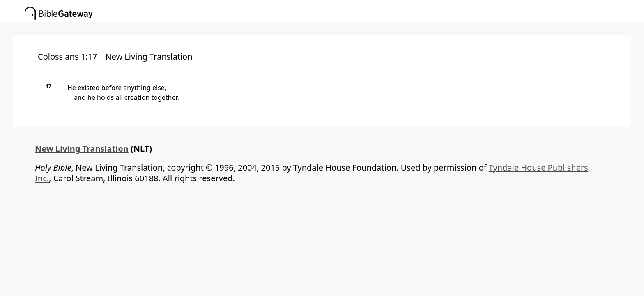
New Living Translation (82, 149)
